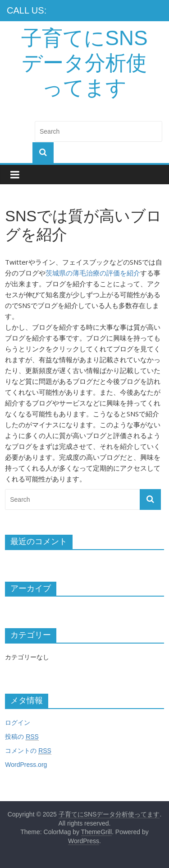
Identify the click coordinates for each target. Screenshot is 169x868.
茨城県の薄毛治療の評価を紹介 (93, 273)
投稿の (22, 737)
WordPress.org (26, 765)
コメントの (28, 751)
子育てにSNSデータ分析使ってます (84, 63)
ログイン (18, 723)
